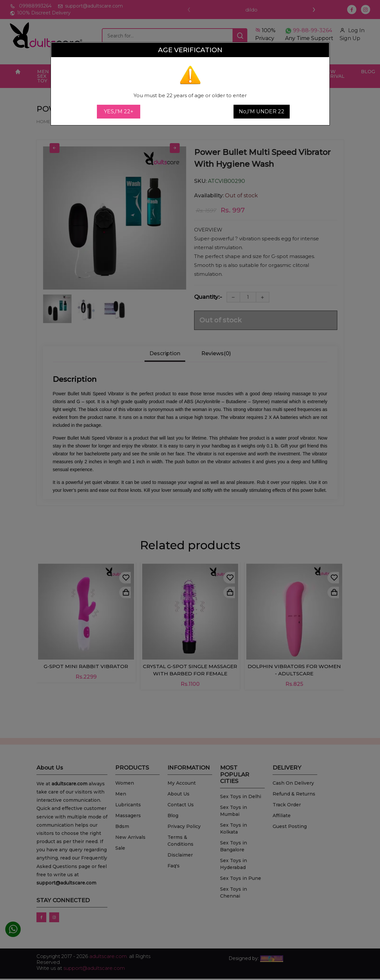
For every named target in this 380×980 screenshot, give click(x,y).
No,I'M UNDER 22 (262, 111)
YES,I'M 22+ (119, 111)
